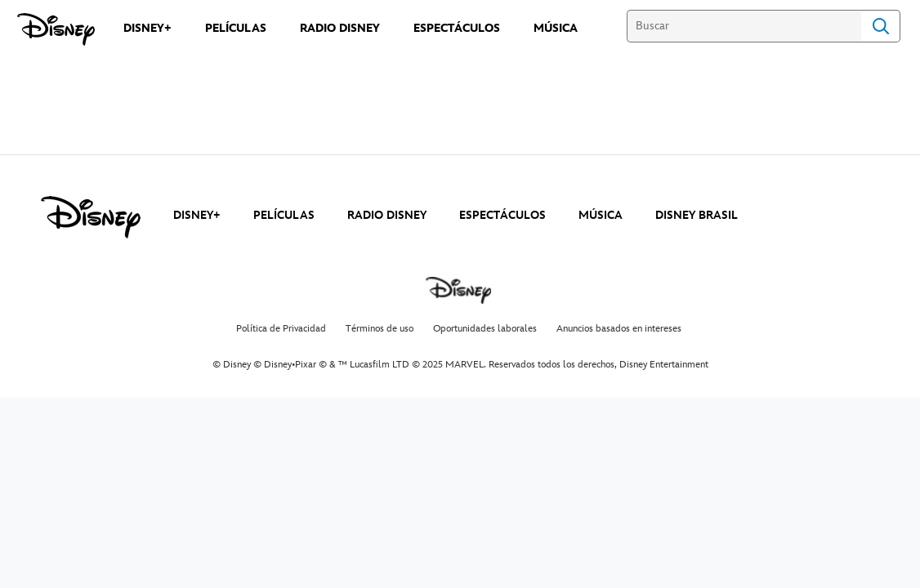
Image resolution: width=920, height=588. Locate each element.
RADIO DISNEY (387, 215)
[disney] (91, 217)
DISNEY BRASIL (697, 215)
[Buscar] (744, 26)
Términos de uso (380, 329)
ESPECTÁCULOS (502, 215)
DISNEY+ (197, 215)
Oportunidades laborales (485, 329)
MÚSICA (601, 215)
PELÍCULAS (284, 215)
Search (881, 26)
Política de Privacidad (281, 329)
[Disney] (56, 29)
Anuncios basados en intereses (619, 329)
